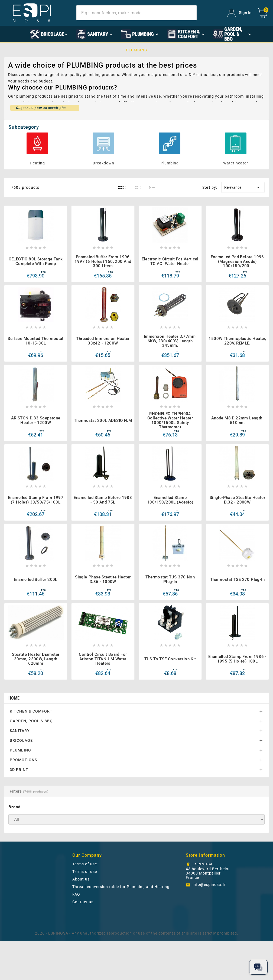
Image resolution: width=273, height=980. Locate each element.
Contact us (83, 902)
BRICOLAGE (21, 740)
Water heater (236, 163)
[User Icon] (239, 13)
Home (14, 698)
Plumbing (170, 163)
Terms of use (85, 864)
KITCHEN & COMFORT (31, 711)
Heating (37, 163)
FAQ (76, 894)
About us (81, 879)
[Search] (137, 13)
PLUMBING (20, 750)
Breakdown (103, 163)
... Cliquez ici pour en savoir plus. (40, 108)
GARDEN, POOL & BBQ (31, 721)
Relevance (243, 187)
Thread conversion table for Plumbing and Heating (121, 887)
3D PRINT (19, 770)
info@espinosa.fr (209, 885)
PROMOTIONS (23, 760)
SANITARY (20, 731)
